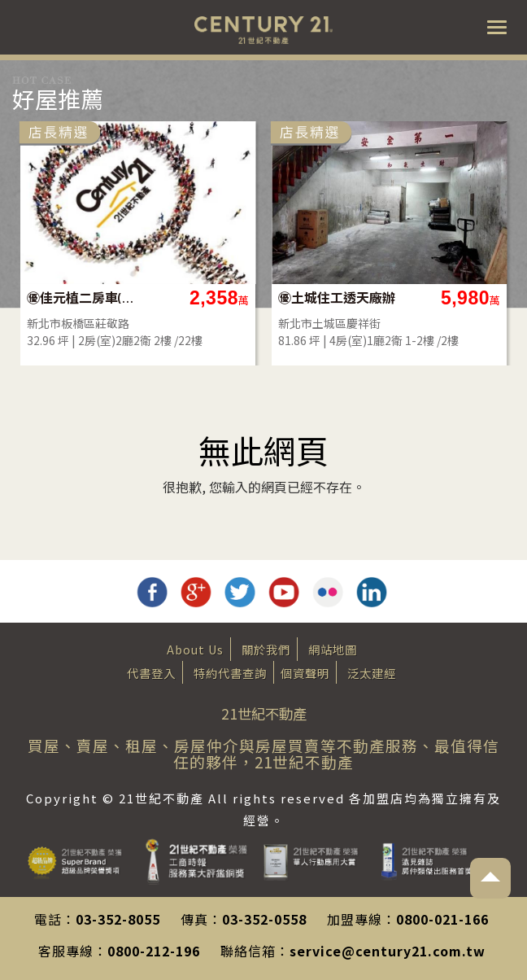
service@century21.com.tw (388, 951)
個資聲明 (305, 673)
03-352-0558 (264, 919)
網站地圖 (333, 649)
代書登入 (151, 673)
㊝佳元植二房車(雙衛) (86, 297)
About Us (195, 649)
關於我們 (266, 649)
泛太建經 (372, 673)
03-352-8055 (118, 919)
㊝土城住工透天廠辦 (337, 297)
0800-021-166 (442, 919)
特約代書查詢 (230, 673)
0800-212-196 (154, 951)
